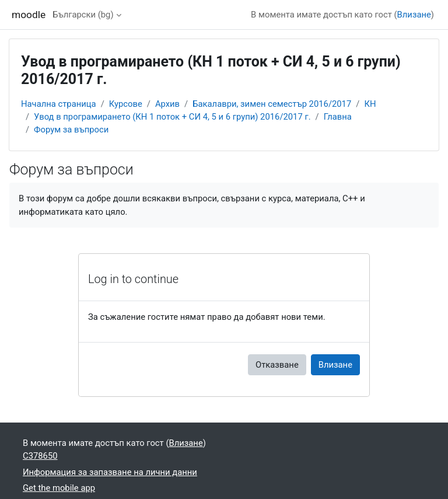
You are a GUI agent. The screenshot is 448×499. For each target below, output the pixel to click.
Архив (167, 104)
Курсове (126, 104)
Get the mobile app (59, 488)
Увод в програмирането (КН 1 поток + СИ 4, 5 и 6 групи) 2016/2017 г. (172, 117)
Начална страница (59, 104)
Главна (338, 117)
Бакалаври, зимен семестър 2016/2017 (272, 104)
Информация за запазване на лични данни (110, 472)
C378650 (40, 456)
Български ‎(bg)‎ (83, 15)
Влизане (414, 15)
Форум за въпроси (71, 130)
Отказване (277, 365)
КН (370, 104)
